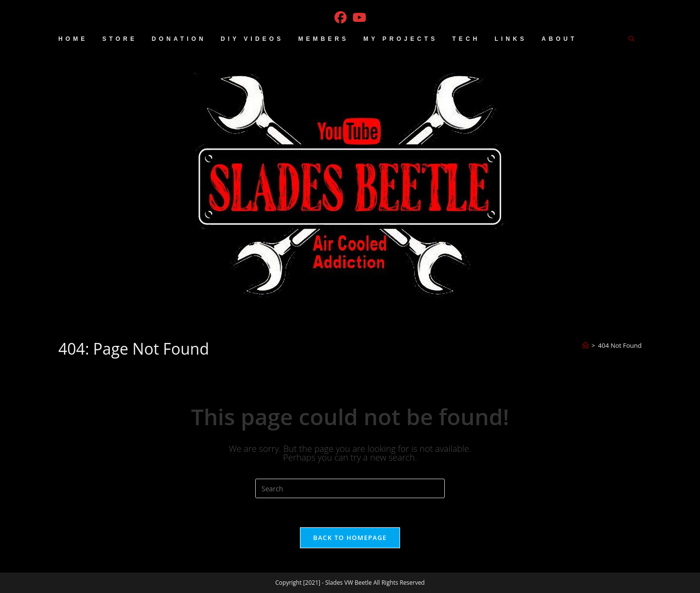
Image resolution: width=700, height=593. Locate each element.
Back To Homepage (350, 538)
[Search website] (631, 39)
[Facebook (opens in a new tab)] (341, 18)
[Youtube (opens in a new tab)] (359, 18)
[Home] (586, 345)
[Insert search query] (350, 488)
